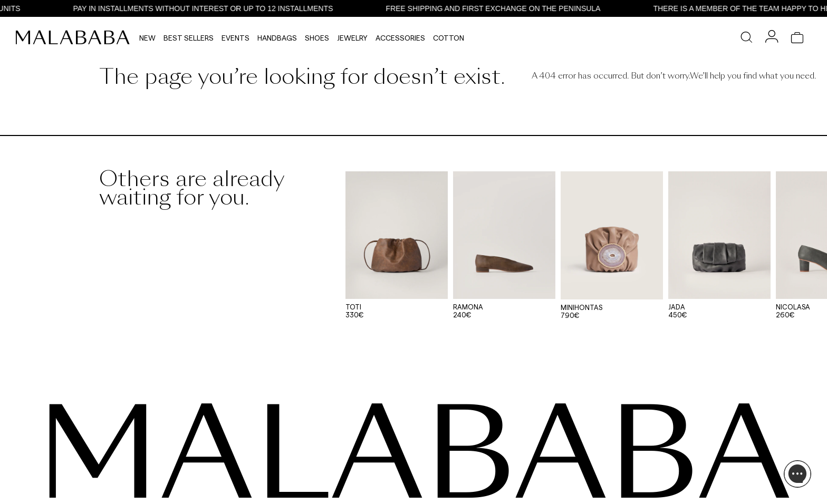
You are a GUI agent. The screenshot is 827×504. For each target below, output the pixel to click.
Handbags (277, 38)
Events (235, 38)
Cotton (449, 38)
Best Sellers (189, 38)
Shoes (317, 38)
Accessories (400, 38)
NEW (147, 38)
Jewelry (352, 38)
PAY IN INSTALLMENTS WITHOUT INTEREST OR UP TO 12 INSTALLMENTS (207, 8)
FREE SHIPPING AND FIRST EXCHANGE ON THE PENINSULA (497, 8)
